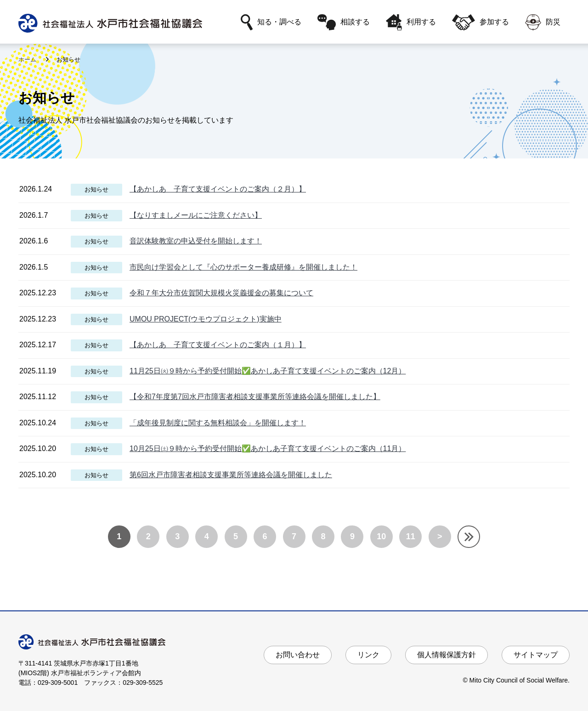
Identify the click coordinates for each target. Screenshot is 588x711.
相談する (344, 22)
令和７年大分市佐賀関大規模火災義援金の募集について (221, 293)
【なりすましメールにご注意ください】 (196, 215)
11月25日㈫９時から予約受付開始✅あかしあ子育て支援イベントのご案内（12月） (268, 371)
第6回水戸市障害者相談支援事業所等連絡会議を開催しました (231, 475)
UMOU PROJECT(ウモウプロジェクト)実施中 (206, 319)
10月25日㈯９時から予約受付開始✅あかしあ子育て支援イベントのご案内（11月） (268, 449)
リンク (368, 655)
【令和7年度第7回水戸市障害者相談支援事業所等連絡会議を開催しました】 (255, 397)
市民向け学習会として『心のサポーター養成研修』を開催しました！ (243, 267)
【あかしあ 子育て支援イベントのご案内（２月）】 (218, 189)
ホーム (28, 59)
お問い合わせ (298, 655)
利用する (411, 22)
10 (381, 536)
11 (411, 536)
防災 (543, 22)
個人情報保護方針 (447, 655)
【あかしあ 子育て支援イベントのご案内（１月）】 (218, 345)
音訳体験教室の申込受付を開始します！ (196, 241)
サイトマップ (536, 655)
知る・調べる (271, 22)
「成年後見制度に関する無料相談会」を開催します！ (218, 423)
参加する (481, 22)
